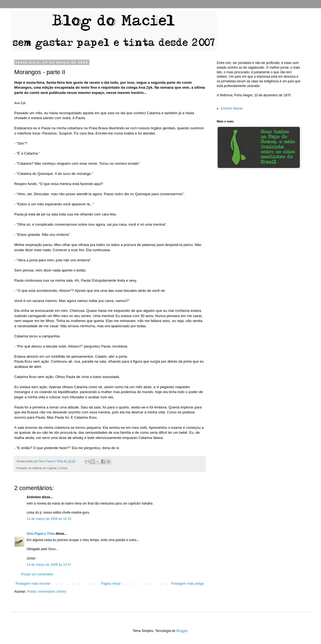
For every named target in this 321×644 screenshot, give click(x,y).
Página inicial (111, 584)
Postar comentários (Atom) (47, 592)
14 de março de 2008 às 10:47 (49, 565)
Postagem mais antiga (188, 584)
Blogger (182, 631)
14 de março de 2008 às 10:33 (49, 519)
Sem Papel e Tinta (41, 534)
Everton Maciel (232, 108)
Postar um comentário (37, 574)
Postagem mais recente (33, 584)
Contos (63, 468)
